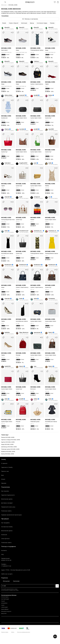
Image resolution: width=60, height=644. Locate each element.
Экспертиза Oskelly (7, 527)
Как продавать (5, 523)
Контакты (4, 550)
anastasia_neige (38, 231)
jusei (35, 163)
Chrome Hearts (5, 597)
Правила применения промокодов (11, 515)
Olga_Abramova (24, 332)
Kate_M (51, 332)
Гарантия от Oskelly (7, 467)
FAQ (2, 554)
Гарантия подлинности (8, 495)
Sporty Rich (4, 613)
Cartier (3, 605)
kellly (50, 163)
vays (35, 366)
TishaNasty (52, 299)
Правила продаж (5, 632)
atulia (6, 231)
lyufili (21, 197)
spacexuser (37, 332)
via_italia (22, 129)
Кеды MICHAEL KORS (7, 444)
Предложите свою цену (8, 507)
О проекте (4, 463)
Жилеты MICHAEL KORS (8, 452)
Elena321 (7, 28)
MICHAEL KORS (6, 48)
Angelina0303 (23, 163)
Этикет (3, 479)
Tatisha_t (36, 61)
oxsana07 (22, 95)
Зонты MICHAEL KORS (8, 454)
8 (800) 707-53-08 (6, 560)
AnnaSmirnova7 (24, 231)
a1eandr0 (7, 197)
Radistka (7, 332)
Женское (4, 5)
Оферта (13, 632)
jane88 (36, 95)
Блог (3, 475)
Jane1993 (51, 129)
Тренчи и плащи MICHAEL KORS (11, 440)
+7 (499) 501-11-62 (6, 566)
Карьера (4, 483)
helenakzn (8, 163)
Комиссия (4, 535)
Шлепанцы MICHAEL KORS (9, 447)
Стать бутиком (5, 539)
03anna (7, 129)
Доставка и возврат (7, 503)
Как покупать (5, 491)
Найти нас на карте (7, 574)
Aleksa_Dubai (8, 95)
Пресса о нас (5, 471)
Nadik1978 (8, 366)
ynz (49, 197)
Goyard (3, 601)
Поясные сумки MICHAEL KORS (10, 449)
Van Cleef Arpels (5, 599)
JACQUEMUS (4, 603)
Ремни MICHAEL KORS (8, 437)
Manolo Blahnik (5, 609)
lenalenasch (8, 265)
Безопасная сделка (7, 499)
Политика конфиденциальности (24, 632)
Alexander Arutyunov (6, 611)
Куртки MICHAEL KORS (8, 442)
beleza (50, 95)
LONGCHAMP (4, 607)
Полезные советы (6, 511)
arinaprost (37, 197)
